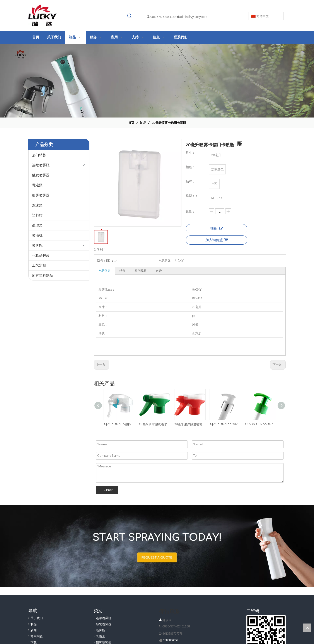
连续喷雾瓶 (41, 165)
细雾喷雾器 (41, 195)
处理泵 (37, 225)
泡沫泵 (37, 205)
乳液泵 (37, 185)
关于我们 (37, 618)
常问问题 (37, 636)
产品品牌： (166, 261)
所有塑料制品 (43, 275)
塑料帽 (37, 215)
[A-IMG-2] (157, 546)
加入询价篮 (217, 240)
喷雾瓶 (37, 245)
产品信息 (104, 271)
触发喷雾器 (41, 175)
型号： (102, 261)
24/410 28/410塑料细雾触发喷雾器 (119, 424)
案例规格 (141, 271)
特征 (123, 271)
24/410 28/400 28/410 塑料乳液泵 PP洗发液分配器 (260, 424)
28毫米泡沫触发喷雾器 (190, 424)
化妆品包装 (41, 255)
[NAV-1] (157, 81)
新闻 (34, 630)
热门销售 (39, 155)
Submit (108, 490)
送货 (159, 271)
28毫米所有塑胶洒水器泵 (154, 424)
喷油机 (37, 235)
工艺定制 (39, 265)
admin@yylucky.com (193, 17)
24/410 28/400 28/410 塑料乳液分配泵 (225, 424)
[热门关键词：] (130, 16)
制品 (34, 624)
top (307, 628)
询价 (217, 229)
